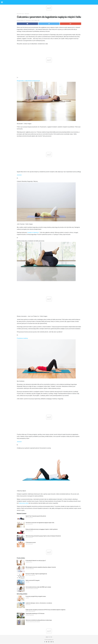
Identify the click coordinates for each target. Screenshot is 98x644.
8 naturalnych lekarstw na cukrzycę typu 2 (36, 561)
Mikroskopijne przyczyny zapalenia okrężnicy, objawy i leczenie (41, 567)
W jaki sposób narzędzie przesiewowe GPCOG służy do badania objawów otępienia (45, 610)
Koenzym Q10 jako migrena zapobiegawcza (36, 574)
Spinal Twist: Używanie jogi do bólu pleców (36, 516)
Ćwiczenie (27, 14)
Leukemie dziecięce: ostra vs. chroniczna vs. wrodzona (39, 603)
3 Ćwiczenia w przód (31, 542)
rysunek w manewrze (33, 232)
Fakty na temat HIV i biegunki (33, 580)
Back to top (49, 637)
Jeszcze (19, 175)
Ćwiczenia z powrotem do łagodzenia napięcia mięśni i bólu (40, 523)
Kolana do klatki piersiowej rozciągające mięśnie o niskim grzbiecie (42, 529)
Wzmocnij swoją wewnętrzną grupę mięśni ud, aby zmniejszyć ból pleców (43, 536)
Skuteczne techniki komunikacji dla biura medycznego (39, 620)
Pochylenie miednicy (22, 338)
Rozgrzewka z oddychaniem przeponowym (28, 81)
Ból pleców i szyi (20, 14)
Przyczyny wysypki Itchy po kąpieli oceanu (36, 596)
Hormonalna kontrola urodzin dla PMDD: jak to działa (38, 587)
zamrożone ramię (24, 503)
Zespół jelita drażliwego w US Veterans (35, 614)
